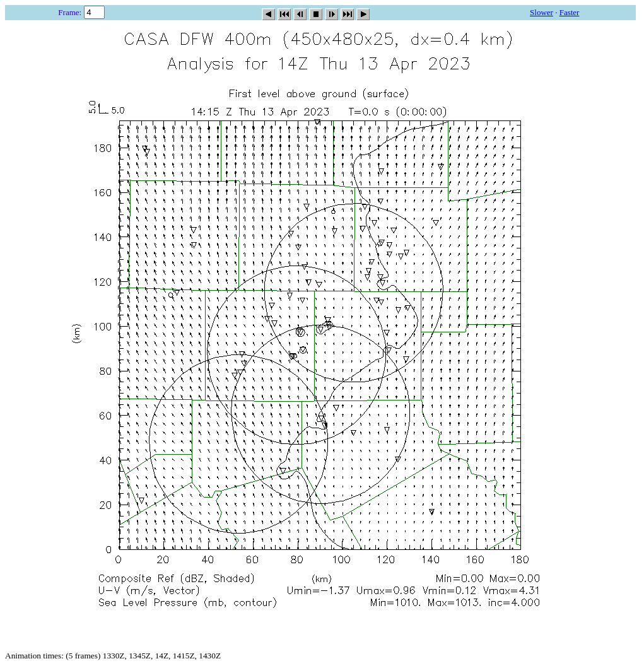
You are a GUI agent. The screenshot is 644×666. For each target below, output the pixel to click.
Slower (542, 12)
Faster (570, 12)
